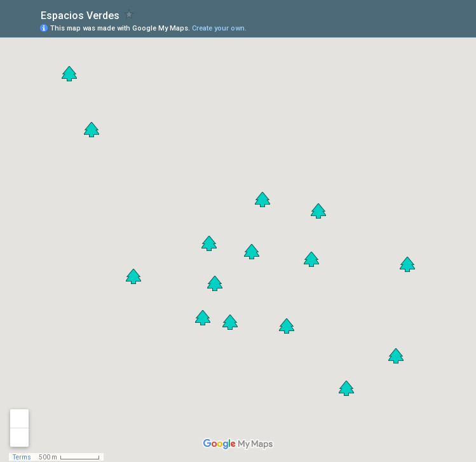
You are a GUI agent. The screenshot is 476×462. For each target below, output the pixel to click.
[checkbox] (129, 14)
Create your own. (219, 28)
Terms (22, 457)
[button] (311, 259)
